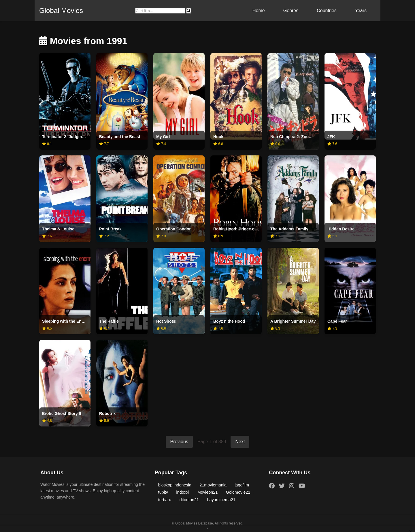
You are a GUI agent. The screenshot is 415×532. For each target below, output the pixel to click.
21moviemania (213, 485)
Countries (327, 11)
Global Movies (61, 11)
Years (361, 11)
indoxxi (183, 492)
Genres (291, 11)
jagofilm (242, 485)
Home (259, 11)
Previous (179, 442)
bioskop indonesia (175, 485)
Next (240, 442)
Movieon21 (207, 492)
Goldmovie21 (238, 492)
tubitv (163, 492)
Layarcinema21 (221, 500)
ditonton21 (189, 500)
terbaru (165, 500)
